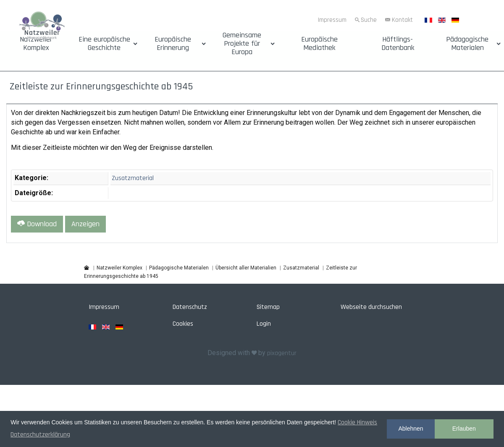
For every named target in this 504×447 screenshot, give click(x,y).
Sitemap (268, 307)
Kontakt (402, 20)
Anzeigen (85, 224)
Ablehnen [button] (411, 429)
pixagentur (282, 353)
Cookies (183, 324)
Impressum (332, 20)
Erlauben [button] (464, 429)
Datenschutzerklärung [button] (40, 435)
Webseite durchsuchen (371, 307)
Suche (369, 20)
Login (264, 324)
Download (37, 224)
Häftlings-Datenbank (398, 44)
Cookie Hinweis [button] (357, 422)
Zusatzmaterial (133, 178)
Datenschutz (190, 307)
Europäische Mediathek (319, 44)
